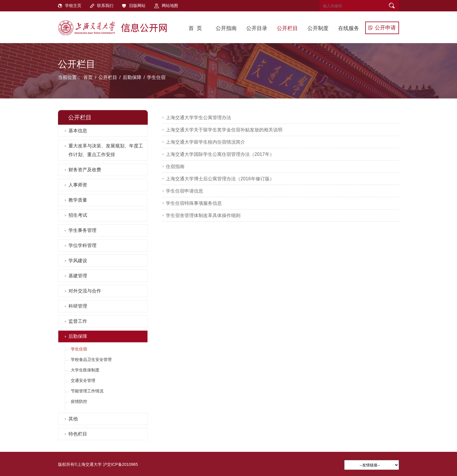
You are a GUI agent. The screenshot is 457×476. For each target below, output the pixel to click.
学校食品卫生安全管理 (91, 359)
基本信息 (78, 131)
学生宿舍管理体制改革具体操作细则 (203, 215)
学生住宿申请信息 (184, 191)
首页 (88, 77)
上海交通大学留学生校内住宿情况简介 (205, 142)
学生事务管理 (82, 230)
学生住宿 (156, 77)
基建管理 (78, 276)
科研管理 (78, 306)
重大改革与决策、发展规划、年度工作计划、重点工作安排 (106, 150)
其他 (73, 419)
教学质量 (78, 200)
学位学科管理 (82, 245)
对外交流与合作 (85, 291)
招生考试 (78, 215)
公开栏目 (287, 28)
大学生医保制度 (85, 370)
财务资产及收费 (85, 170)
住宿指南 (175, 166)
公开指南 (226, 28)
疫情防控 (79, 401)
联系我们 (102, 6)
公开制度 (318, 28)
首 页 (195, 28)
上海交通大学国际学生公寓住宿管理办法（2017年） (220, 154)
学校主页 (70, 6)
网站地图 (166, 6)
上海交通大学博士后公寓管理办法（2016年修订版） (220, 179)
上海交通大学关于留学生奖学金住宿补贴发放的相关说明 (224, 130)
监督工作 (78, 321)
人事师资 (78, 185)
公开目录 (257, 28)
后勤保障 (132, 77)
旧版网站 (134, 6)
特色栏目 (78, 434)
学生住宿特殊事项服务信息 (194, 203)
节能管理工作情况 (87, 391)
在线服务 (349, 28)
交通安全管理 (83, 380)
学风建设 (78, 261)
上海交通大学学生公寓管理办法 (198, 118)
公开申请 (382, 28)
